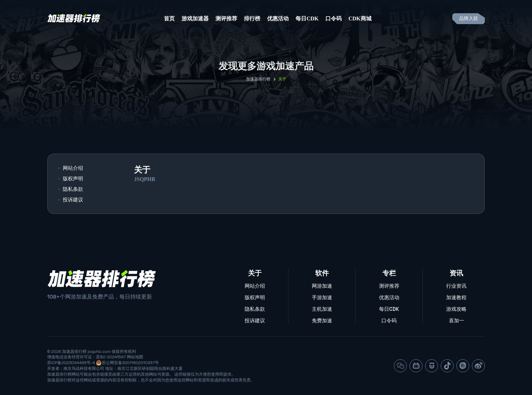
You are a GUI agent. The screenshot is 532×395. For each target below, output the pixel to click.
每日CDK (307, 19)
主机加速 (322, 309)
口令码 (334, 19)
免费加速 (322, 320)
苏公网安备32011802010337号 (130, 363)
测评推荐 (226, 19)
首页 (169, 19)
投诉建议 (73, 200)
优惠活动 (278, 19)
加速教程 (456, 297)
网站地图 (135, 357)
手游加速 (322, 297)
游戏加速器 (195, 19)
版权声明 (73, 178)
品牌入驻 (469, 19)
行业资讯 (456, 286)
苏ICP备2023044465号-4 (71, 363)
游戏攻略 (456, 309)
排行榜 (252, 19)
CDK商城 (360, 19)
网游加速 (322, 286)
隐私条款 (73, 189)
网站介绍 (73, 168)
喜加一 (457, 320)
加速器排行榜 (258, 79)
